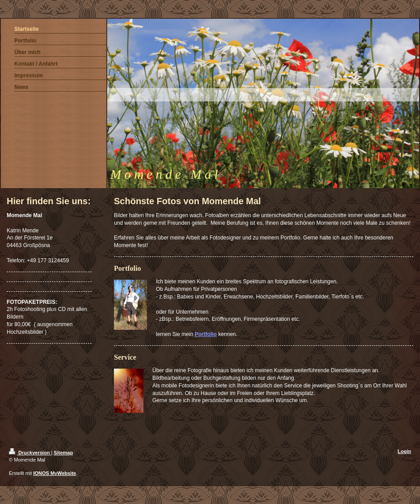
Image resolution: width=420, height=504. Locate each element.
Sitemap (63, 453)
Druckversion (30, 453)
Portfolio (206, 334)
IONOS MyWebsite (55, 473)
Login (404, 451)
